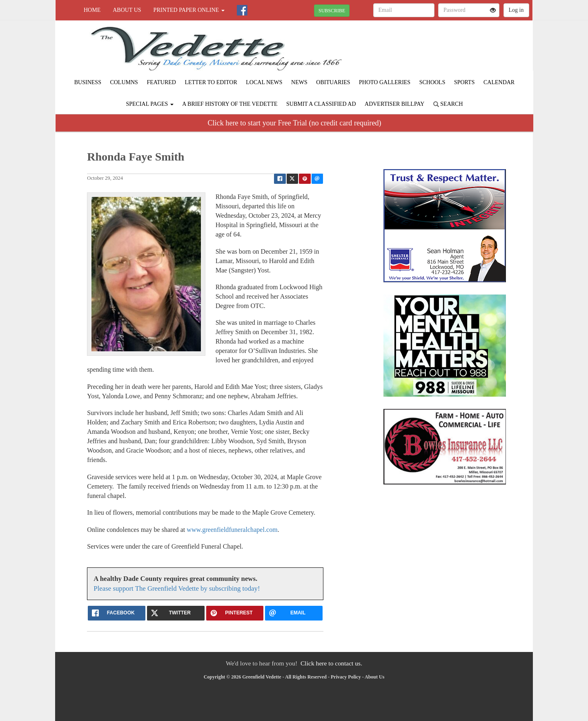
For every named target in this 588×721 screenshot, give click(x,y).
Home (92, 10)
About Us (127, 10)
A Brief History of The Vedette (230, 104)
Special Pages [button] (149, 104)
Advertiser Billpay (394, 104)
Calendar (499, 82)
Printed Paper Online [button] (189, 10)
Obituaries (333, 82)
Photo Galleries (385, 82)
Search (448, 104)
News (299, 82)
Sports (464, 82)
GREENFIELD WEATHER (458, 49)
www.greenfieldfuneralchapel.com (232, 530)
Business (88, 82)
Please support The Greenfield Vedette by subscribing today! (177, 588)
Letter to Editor (211, 82)
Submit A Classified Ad (321, 104)
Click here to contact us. (331, 663)
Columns (124, 82)
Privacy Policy (346, 677)
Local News (264, 82)
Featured (161, 82)
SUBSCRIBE (332, 11)
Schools (432, 82)
